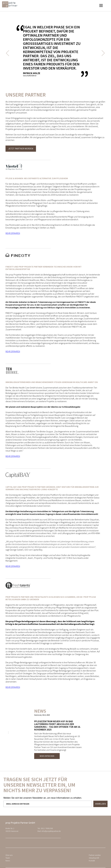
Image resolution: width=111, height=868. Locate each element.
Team (8, 858)
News (8, 861)
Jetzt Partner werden (21, 149)
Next (103, 53)
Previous (9, 53)
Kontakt (92, 861)
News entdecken (47, 756)
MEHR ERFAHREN (13, 233)
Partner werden (95, 855)
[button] (101, 6)
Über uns (9, 855)
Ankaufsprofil (94, 858)
